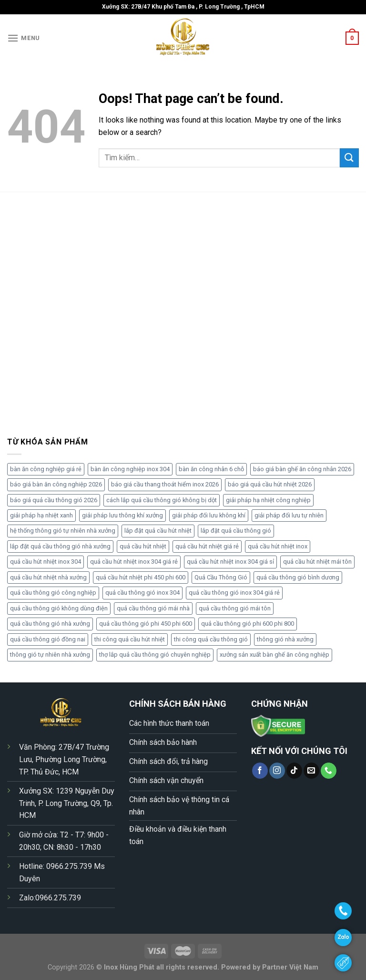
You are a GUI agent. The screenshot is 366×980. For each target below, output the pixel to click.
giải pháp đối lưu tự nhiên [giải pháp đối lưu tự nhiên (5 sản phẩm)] (289, 515)
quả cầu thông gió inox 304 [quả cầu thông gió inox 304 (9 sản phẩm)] (142, 593)
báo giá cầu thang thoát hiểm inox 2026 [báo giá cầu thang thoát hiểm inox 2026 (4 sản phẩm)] (165, 484)
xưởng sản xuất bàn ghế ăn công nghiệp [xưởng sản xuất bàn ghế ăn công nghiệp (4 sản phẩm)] (274, 655)
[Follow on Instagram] (277, 771)
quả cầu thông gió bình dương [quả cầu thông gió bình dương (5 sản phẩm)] (298, 577)
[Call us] (329, 771)
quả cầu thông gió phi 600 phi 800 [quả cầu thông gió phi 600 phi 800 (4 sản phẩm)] (248, 624)
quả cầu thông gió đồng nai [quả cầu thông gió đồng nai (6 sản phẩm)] (48, 639)
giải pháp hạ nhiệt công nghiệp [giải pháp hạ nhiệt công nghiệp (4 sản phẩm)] (268, 500)
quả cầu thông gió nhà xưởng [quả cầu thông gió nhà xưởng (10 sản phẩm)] (50, 624)
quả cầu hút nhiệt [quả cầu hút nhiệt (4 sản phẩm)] (143, 546)
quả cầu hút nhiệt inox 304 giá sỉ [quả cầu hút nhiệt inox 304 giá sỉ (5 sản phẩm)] (230, 562)
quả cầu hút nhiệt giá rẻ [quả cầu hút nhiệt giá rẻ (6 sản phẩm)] (207, 546)
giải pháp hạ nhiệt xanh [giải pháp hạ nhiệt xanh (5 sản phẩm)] (41, 515)
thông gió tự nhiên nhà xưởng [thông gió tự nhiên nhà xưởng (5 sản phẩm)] (50, 655)
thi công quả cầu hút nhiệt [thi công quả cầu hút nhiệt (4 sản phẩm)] (130, 639)
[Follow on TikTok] (294, 771)
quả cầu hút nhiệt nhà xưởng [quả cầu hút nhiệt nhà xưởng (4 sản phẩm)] (48, 577)
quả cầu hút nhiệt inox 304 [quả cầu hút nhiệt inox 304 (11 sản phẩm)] (46, 562)
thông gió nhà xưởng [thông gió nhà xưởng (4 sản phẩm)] (285, 639)
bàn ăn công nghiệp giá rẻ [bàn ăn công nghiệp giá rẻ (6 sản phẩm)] (46, 469)
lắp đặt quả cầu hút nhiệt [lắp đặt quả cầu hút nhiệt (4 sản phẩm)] (158, 531)
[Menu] (24, 38)
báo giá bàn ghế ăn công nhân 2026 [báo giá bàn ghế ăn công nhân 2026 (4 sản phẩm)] (302, 469)
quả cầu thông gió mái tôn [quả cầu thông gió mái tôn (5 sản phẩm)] (235, 608)
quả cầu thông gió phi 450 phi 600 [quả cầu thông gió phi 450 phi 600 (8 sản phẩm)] (146, 624)
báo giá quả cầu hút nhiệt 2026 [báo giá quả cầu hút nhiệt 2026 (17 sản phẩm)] (270, 484)
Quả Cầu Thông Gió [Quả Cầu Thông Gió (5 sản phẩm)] (221, 577)
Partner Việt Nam (290, 967)
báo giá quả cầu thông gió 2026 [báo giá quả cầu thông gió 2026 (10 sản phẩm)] (54, 500)
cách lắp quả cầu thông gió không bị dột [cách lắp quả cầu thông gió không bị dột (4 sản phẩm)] (162, 500)
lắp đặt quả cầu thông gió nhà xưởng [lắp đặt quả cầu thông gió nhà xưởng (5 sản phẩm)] (60, 546)
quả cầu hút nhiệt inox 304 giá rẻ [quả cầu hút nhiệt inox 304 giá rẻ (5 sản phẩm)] (134, 562)
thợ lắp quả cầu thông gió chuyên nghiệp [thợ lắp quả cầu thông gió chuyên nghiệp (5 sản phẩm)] (155, 655)
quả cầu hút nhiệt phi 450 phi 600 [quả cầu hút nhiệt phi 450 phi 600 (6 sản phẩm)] (141, 577)
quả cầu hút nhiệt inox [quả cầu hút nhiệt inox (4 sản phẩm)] (278, 546)
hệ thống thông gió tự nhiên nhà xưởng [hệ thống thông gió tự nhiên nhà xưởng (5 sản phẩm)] (63, 531)
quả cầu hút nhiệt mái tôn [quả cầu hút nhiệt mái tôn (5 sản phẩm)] (317, 562)
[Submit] (349, 158)
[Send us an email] (311, 771)
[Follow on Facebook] (260, 771)
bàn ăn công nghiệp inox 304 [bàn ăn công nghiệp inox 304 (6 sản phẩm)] (130, 469)
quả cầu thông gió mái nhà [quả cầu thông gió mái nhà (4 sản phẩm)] (153, 608)
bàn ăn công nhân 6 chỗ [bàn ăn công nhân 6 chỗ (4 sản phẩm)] (211, 469)
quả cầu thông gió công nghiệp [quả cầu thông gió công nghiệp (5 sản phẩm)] (53, 593)
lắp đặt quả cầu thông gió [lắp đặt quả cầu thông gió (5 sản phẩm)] (236, 531)
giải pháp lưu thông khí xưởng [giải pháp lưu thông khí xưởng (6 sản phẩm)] (122, 515)
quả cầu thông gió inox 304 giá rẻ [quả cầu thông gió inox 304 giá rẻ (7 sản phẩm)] (234, 593)
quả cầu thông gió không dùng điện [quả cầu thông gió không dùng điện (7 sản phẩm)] (59, 608)
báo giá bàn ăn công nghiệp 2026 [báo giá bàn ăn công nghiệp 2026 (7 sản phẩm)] (56, 484)
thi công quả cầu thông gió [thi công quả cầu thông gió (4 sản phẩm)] (211, 639)
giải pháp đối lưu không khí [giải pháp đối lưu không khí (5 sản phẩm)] (209, 515)
